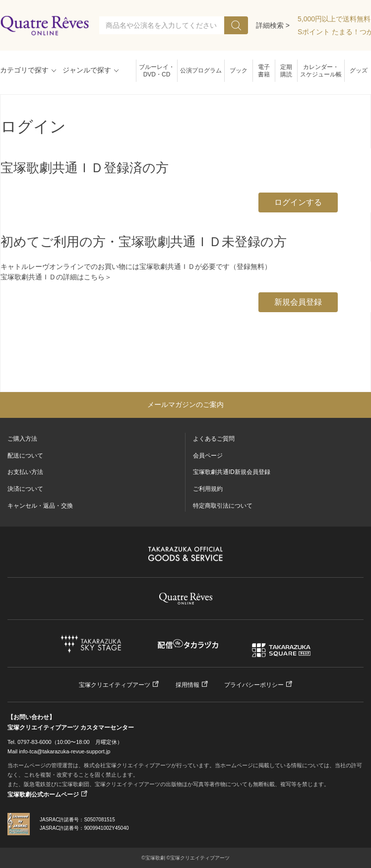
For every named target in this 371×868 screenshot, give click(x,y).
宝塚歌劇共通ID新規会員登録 (232, 472)
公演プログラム (201, 70)
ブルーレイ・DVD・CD (157, 71)
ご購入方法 (22, 439)
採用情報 (187, 685)
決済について (25, 489)
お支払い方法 (25, 472)
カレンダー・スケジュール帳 (321, 71)
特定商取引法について (223, 506)
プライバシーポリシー (254, 685)
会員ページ (208, 456)
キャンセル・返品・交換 (40, 506)
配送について (25, 456)
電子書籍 (264, 71)
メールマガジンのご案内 (185, 404)
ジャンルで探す (87, 70)
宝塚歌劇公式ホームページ (43, 795)
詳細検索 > (273, 25)
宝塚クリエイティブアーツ (115, 685)
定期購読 (286, 71)
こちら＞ (98, 277)
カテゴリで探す (24, 70)
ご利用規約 (208, 489)
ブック (239, 70)
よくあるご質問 (214, 439)
